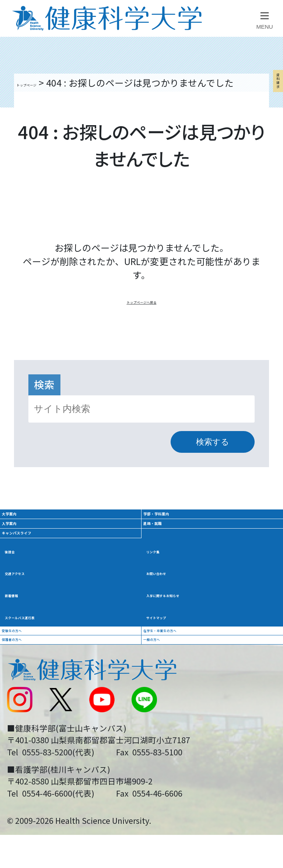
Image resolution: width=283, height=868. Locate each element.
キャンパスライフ (47, 590)
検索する (213, 456)
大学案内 (26, 536)
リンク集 (165, 616)
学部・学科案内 (183, 536)
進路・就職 (173, 563)
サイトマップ (175, 691)
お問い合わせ (175, 641)
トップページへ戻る (142, 313)
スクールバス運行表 (47, 691)
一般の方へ (170, 741)
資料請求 (269, 151)
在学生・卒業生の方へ (193, 716)
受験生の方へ (33, 716)
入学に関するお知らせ (193, 666)
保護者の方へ (33, 741)
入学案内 (26, 563)
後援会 (19, 616)
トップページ (44, 82)
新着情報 (24, 666)
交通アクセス (33, 641)
